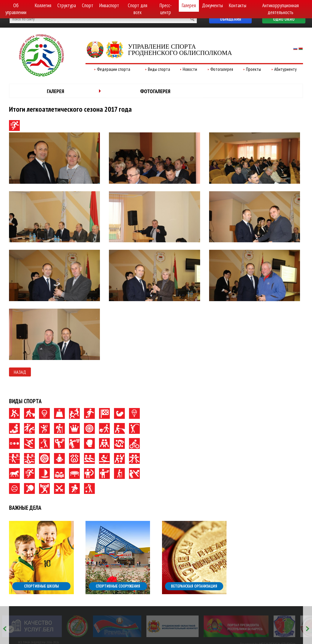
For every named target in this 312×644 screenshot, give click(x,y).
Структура (67, 5)
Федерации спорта (114, 69)
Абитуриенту (285, 69)
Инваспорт (109, 5)
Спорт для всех (138, 9)
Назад (20, 372)
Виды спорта (159, 69)
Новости (190, 69)
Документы (212, 5)
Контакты (238, 5)
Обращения (230, 19)
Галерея (189, 5)
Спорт (88, 5)
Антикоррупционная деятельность (280, 9)
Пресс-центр (166, 9)
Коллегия (43, 5)
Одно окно (284, 19)
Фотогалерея (222, 69)
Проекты (253, 69)
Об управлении (16, 9)
